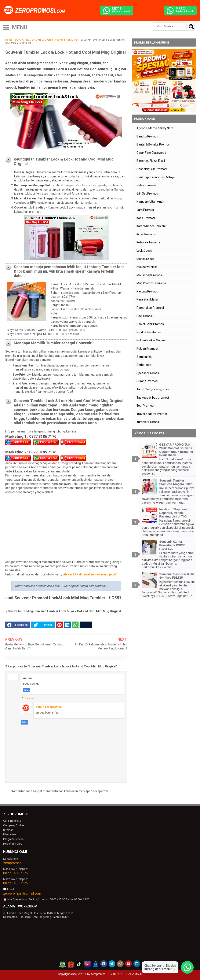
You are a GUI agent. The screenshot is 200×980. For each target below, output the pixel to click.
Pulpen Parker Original (151, 340)
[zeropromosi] (36, 10)
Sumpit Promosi (147, 381)
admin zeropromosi (49, 707)
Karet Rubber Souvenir (152, 226)
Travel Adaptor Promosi (152, 414)
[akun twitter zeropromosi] (112, 964)
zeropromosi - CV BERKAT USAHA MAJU (117, 974)
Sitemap (8, 830)
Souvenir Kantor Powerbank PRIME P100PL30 (172, 545)
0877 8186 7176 (15, 873)
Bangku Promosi (148, 136)
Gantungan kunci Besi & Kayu (156, 177)
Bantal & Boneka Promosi (153, 144)
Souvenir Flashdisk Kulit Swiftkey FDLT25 (177, 576)
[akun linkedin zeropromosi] (137, 964)
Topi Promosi (145, 406)
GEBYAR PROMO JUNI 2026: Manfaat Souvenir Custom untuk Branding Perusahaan (176, 450)
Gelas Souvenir (146, 185)
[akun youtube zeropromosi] (128, 964)
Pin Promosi (145, 316)
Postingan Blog (12, 843)
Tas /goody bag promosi (153, 398)
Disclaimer (10, 834)
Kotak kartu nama (148, 242)
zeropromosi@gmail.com (22, 893)
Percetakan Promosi (150, 308)
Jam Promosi (146, 210)
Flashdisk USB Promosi (152, 169)
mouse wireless (147, 267)
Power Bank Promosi (150, 324)
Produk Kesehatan (149, 332)
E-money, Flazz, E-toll (151, 161)
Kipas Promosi (146, 234)
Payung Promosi (148, 291)
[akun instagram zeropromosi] (120, 964)
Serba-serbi (144, 365)
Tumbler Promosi (148, 422)
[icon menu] (6, 27)
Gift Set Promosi (148, 194)
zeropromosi (13, 863)
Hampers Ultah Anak (150, 202)
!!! (116, 574)
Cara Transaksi (12, 821)
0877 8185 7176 (15, 883)
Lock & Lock (144, 251)
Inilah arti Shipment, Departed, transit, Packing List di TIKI (174, 513)
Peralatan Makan (148, 299)
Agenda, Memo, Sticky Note (155, 128)
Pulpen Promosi (147, 349)
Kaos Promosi (146, 218)
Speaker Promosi (148, 373)
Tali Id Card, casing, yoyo (153, 389)
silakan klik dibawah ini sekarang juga (89, 574)
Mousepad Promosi (150, 275)
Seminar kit (144, 357)
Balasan (30, 698)
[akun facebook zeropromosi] (104, 964)
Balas (27, 690)
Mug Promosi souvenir (151, 283)
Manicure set (145, 259)
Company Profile (13, 825)
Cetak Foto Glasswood (151, 153)
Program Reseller (14, 839)
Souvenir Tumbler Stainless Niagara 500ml (176, 482)
